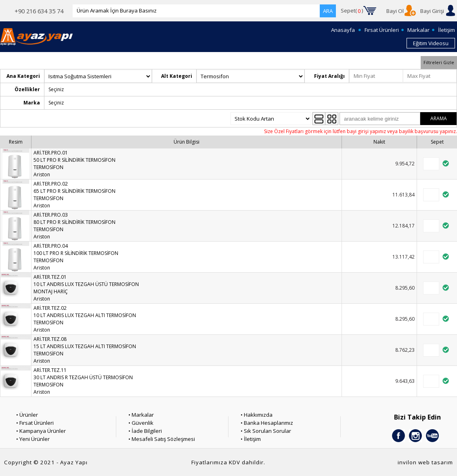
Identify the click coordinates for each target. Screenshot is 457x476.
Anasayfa (343, 30)
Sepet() (352, 11)
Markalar (418, 30)
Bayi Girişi (432, 11)
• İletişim (251, 439)
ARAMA (439, 118)
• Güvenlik (141, 423)
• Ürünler (27, 415)
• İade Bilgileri (145, 431)
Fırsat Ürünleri (382, 30)
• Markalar (141, 415)
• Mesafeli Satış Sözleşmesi (162, 439)
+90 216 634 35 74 (39, 11)
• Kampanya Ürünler (41, 431)
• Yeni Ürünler (33, 439)
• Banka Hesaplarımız (267, 423)
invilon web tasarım (425, 462)
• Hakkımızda (257, 415)
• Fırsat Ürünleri (35, 423)
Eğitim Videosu (431, 43)
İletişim (447, 30)
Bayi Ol (395, 11)
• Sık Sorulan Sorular (266, 431)
